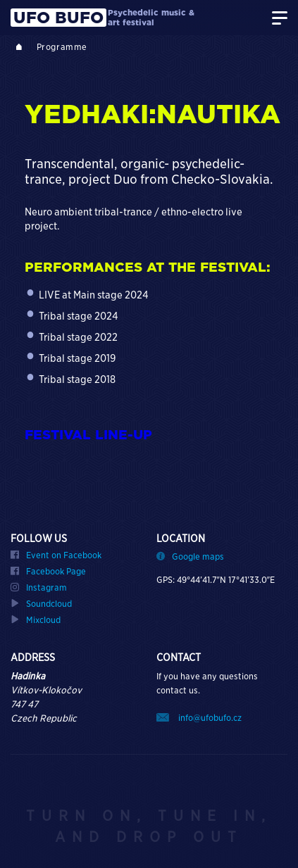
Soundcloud (41, 604)
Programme (62, 47)
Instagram (39, 588)
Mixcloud (36, 620)
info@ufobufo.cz (199, 718)
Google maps (190, 556)
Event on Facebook (56, 555)
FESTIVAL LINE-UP (88, 435)
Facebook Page (48, 572)
